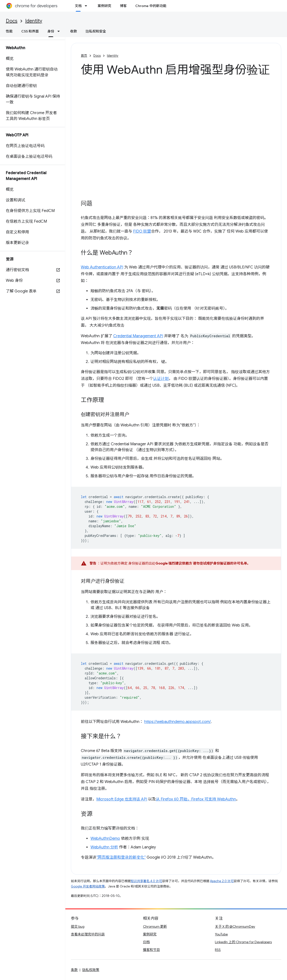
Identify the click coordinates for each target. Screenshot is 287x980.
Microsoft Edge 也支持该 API (122, 799)
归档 (146, 942)
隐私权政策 (91, 970)
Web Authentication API (102, 267)
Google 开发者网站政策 (88, 886)
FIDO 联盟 (142, 231)
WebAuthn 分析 (104, 847)
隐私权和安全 (96, 31)
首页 (84, 56)
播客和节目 (151, 950)
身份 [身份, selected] (51, 31)
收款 (74, 31)
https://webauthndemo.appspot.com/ (177, 722)
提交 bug (78, 926)
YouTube (221, 934)
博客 (123, 6)
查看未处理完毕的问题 (88, 934)
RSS (218, 950)
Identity (34, 21)
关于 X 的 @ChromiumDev (235, 926)
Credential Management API (138, 336)
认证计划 (161, 379)
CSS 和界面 (30, 31)
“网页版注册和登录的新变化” (121, 857)
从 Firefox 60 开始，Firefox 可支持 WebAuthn (196, 799)
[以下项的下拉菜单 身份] (60, 31)
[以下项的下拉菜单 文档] (87, 6)
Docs (12, 21)
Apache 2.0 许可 (222, 881)
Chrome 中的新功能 (151, 6)
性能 (9, 31)
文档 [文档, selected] (78, 6)
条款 (74, 970)
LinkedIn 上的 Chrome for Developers (243, 942)
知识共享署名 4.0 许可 (146, 881)
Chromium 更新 (155, 926)
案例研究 (104, 6)
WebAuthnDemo (105, 839)
